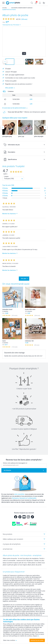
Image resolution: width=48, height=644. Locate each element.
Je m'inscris (7, 470)
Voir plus (24, 279)
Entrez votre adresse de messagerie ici (15, 463)
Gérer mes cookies (10, 640)
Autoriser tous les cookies (37, 640)
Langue (6, 176)
